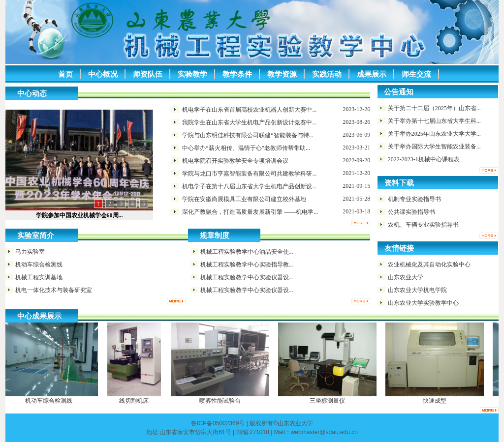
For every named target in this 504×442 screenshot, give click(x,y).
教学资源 (282, 74)
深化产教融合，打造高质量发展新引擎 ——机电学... (250, 212)
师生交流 (416, 74)
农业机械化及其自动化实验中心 (429, 265)
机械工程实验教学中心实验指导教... (247, 265)
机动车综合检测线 (39, 265)
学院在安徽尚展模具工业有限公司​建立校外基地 (244, 199)
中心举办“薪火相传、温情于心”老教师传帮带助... (246, 148)
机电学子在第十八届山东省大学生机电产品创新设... (249, 186)
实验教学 (192, 74)
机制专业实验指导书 (414, 199)
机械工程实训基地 (39, 277)
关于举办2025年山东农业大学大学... (434, 134)
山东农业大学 (406, 277)
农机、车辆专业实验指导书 (423, 225)
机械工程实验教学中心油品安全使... (247, 252)
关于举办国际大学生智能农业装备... (434, 147)
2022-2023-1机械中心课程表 (424, 159)
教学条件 (237, 74)
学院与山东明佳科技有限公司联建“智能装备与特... (248, 135)
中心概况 (103, 74)
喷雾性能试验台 (221, 401)
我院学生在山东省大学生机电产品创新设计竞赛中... (249, 122)
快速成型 (436, 401)
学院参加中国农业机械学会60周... (79, 215)
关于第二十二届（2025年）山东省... (434, 108)
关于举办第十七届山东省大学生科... (434, 121)
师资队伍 (148, 74)
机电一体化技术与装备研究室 (54, 290)
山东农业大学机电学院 (417, 290)
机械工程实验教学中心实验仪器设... (247, 277)
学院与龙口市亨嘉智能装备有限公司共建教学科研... (249, 174)
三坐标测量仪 (329, 401)
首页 (65, 74)
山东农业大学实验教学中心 (423, 303)
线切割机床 (135, 401)
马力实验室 (30, 252)
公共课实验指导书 (411, 212)
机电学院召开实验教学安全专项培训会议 (235, 161)
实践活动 (327, 74)
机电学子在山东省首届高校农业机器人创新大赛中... (249, 110)
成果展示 (372, 74)
